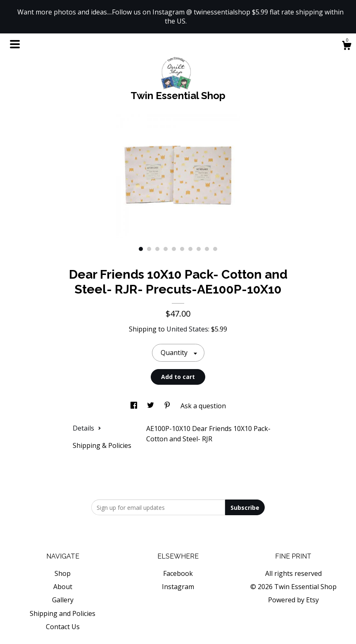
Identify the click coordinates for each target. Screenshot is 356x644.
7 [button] (190, 249)
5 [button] (174, 249)
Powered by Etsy (293, 600)
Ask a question (203, 406)
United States (187, 329)
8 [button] (199, 249)
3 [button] (157, 249)
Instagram (178, 587)
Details (87, 428)
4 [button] (166, 249)
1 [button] (141, 249)
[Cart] (347, 46)
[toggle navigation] (15, 44)
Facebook (178, 573)
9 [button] (207, 249)
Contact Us (63, 627)
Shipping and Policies (63, 613)
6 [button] (182, 249)
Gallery (63, 600)
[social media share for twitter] (151, 406)
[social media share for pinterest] (168, 406)
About (63, 587)
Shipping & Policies (102, 445)
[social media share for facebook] (135, 406)
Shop (63, 573)
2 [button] (149, 249)
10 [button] (215, 249)
